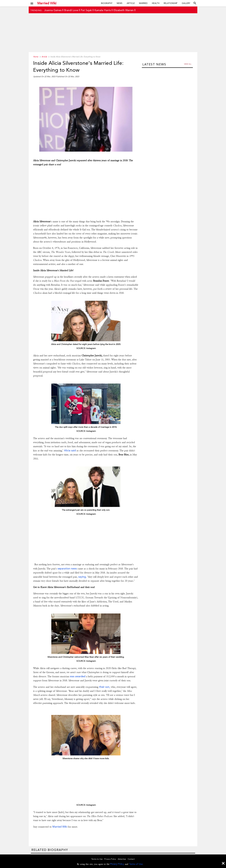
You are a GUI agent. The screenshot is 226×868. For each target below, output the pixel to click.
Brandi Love (71, 10)
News (120, 3)
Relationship (171, 3)
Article (131, 3)
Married (143, 3)
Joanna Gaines (53, 10)
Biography (107, 3)
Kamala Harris (103, 10)
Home (36, 57)
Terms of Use (136, 864)
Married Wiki (47, 3)
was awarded (78, 676)
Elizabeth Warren (124, 10)
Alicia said (70, 450)
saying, (82, 577)
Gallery (186, 3)
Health (156, 3)
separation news (67, 568)
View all (188, 64)
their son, (105, 687)
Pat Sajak (86, 10)
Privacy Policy (117, 864)
